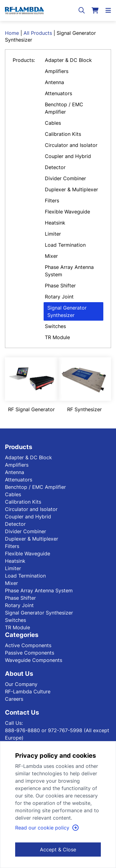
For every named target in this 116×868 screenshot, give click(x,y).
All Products (38, 33)
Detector (55, 167)
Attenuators (58, 93)
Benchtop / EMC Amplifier (64, 108)
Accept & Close (58, 850)
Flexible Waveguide (67, 212)
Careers (14, 699)
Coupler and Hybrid (68, 156)
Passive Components (30, 653)
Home (12, 33)
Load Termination (65, 245)
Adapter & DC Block (68, 60)
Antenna (54, 82)
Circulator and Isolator (71, 145)
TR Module (57, 337)
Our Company (21, 684)
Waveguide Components (34, 660)
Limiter (53, 234)
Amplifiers (57, 71)
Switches (55, 326)
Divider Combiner (65, 178)
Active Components (28, 645)
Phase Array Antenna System (69, 271)
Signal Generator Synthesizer (67, 311)
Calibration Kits (63, 134)
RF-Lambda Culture (28, 692)
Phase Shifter (60, 286)
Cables (53, 123)
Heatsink (55, 223)
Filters (52, 201)
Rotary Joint (59, 297)
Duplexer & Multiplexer (71, 189)
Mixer (51, 256)
